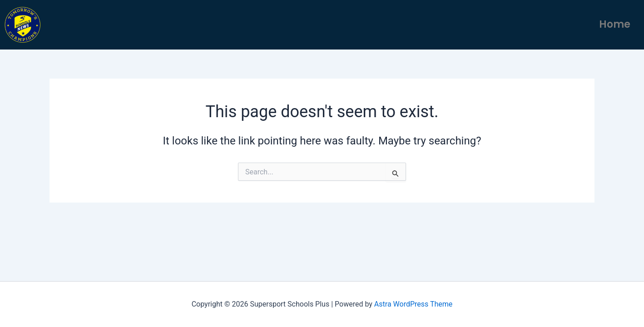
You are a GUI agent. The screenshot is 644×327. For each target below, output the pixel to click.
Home (615, 24)
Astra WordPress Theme (413, 304)
